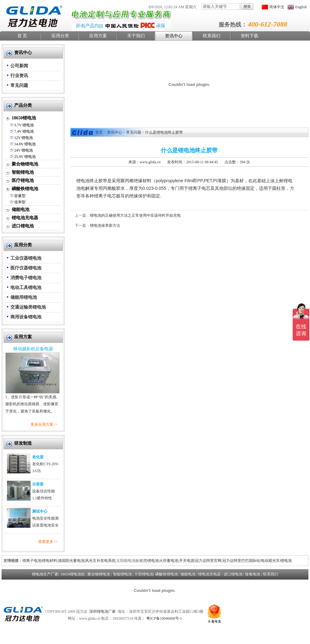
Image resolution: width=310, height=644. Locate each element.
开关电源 (187, 561)
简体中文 (277, 7)
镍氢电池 (253, 574)
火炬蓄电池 (169, 561)
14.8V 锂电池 (25, 144)
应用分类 (60, 36)
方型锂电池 (144, 574)
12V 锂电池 (23, 138)
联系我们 (212, 36)
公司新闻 (19, 66)
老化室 (38, 457)
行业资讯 (19, 76)
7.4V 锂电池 (24, 131)
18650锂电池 (24, 118)
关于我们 (136, 36)
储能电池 (20, 210)
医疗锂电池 (23, 181)
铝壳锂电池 (149, 561)
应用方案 (98, 36)
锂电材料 (50, 561)
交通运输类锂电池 (28, 307)
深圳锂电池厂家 (102, 611)
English (301, 7)
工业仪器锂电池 (26, 258)
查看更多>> (48, 542)
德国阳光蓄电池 (71, 561)
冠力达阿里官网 (208, 561)
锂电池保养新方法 (105, 226)
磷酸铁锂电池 (25, 189)
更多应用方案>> (44, 424)
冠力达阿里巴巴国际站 (241, 561)
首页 (99, 132)
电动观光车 (270, 561)
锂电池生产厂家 (45, 574)
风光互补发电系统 (100, 561)
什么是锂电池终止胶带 (164, 132)
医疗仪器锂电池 (26, 268)
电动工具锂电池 (26, 288)
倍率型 (20, 202)
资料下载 (249, 36)
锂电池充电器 (25, 218)
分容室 (38, 484)
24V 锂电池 (23, 150)
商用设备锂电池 (26, 317)
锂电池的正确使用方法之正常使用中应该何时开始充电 (135, 215)
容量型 (20, 196)
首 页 (22, 36)
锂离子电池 (32, 561)
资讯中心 (174, 36)
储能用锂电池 (24, 297)
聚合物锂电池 (25, 164)
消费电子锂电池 (26, 278)
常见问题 (19, 85)
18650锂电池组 (73, 574)
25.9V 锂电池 (25, 157)
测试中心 (40, 511)
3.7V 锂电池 (24, 125)
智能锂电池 (23, 172)
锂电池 (286, 561)
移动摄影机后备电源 (33, 349)
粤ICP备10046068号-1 (164, 618)
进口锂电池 (23, 226)
